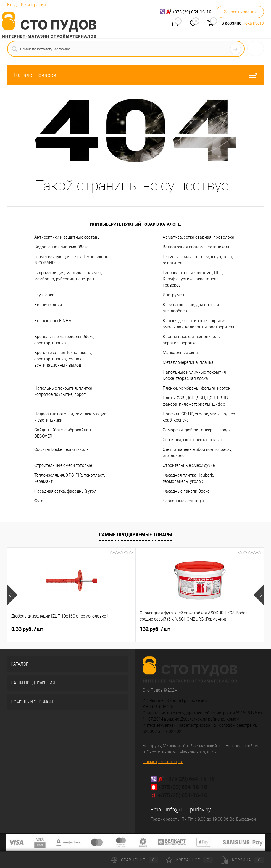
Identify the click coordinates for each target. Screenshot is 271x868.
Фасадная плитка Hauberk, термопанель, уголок (188, 478)
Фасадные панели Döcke (186, 491)
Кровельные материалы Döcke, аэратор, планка (64, 340)
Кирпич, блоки (48, 305)
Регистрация (33, 5)
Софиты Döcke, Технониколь (62, 449)
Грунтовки (44, 295)
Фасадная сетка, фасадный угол (65, 491)
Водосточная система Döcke (61, 247)
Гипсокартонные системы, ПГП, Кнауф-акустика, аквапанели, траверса (193, 279)
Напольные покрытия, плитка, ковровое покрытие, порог (64, 391)
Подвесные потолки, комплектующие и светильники (70, 417)
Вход (12, 5)
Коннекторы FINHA (53, 321)
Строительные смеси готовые (63, 465)
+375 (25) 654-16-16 (183, 795)
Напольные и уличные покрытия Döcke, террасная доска (194, 375)
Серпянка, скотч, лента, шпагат (193, 440)
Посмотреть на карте (163, 762)
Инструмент (174, 295)
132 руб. (112, 629)
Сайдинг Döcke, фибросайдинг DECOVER (63, 433)
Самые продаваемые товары (135, 535)
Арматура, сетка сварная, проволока (199, 237)
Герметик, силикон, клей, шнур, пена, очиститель (198, 260)
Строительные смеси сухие (189, 465)
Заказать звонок (240, 12)
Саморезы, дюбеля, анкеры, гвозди (197, 430)
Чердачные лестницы (183, 501)
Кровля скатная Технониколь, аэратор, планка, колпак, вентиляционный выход (63, 359)
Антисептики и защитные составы (67, 237)
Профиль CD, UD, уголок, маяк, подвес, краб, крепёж (199, 417)
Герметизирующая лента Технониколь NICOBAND (71, 260)
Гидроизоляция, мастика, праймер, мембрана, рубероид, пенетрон (68, 276)
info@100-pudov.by (188, 810)
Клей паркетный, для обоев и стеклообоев (191, 308)
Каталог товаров (135, 75)
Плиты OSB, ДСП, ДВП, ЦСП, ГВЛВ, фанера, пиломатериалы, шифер (196, 401)
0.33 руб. (27, 629)
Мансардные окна (180, 353)
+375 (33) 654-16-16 (183, 787)
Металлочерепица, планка (188, 362)
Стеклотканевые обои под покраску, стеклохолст (197, 453)
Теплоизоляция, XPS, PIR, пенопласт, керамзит (70, 478)
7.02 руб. (199, 629)
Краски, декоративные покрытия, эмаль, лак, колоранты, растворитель (199, 324)
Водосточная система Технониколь (197, 247)
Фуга (39, 501)
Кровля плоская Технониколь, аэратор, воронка (192, 340)
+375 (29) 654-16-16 (190, 779)
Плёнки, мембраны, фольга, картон (197, 388)
